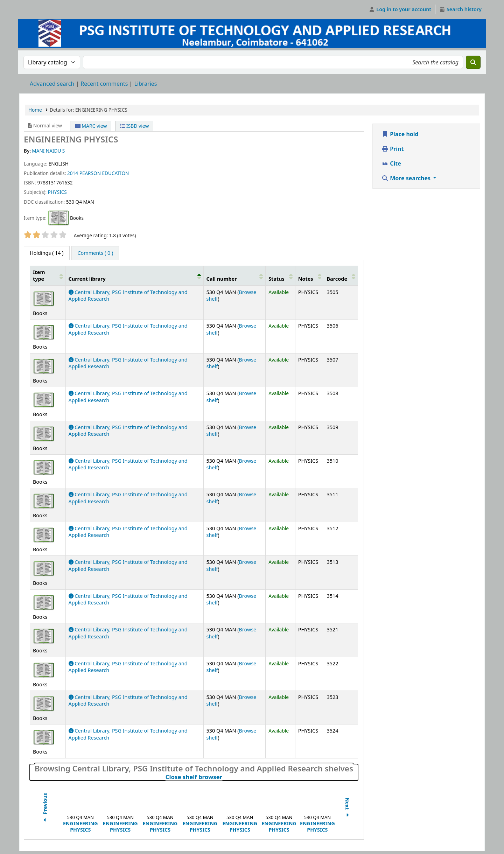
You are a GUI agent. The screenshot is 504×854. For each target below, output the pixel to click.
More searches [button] (407, 178)
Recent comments (104, 84)
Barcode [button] (337, 279)
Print (393, 149)
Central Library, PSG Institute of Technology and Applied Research (128, 363)
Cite (391, 163)
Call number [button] (222, 279)
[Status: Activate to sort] (281, 275)
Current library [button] (87, 279)
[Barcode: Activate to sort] (341, 275)
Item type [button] (39, 275)
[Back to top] (483, 832)
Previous (45, 808)
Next (347, 809)
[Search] (473, 62)
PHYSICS (57, 192)
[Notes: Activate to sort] (309, 275)
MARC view (91, 126)
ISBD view (134, 126)
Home (35, 110)
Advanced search (52, 84)
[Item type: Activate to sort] (48, 275)
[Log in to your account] (400, 9)
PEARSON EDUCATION (104, 173)
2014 (73, 173)
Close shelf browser (225, 777)
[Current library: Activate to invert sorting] (134, 275)
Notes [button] (306, 279)
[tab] (95, 253)
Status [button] (276, 279)
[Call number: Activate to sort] (234, 275)
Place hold (400, 134)
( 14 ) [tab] (47, 253)
